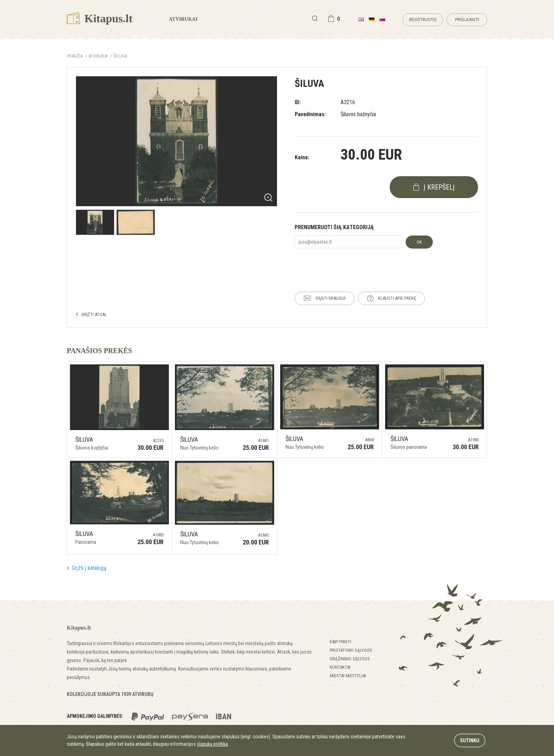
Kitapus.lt (100, 18)
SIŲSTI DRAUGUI (331, 298)
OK (419, 242)
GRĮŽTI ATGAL (94, 314)
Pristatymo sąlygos (351, 650)
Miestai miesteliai (348, 676)
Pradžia (75, 56)
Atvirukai (183, 19)
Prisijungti (467, 20)
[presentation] (348, 264)
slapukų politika (212, 744)
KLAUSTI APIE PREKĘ (397, 298)
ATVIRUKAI (98, 56)
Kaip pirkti (340, 642)
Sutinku (470, 740)
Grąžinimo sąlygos (350, 659)
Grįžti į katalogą (89, 568)
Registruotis (423, 20)
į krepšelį (439, 187)
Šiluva (120, 56)
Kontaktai (340, 667)
